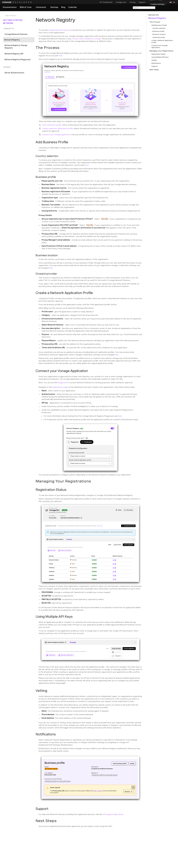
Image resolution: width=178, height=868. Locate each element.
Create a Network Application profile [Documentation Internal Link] (58, 128)
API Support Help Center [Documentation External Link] (113, 814)
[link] (10, 7)
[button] (173, 2)
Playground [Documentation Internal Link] (62, 383)
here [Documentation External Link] (60, 56)
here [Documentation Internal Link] (87, 165)
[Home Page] (17, 2)
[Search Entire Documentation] (144, 8)
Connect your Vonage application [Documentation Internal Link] (56, 135)
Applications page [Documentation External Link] (60, 387)
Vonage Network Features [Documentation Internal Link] (59, 30)
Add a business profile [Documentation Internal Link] (52, 125)
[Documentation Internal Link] (19, 15)
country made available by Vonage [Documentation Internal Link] (86, 39)
